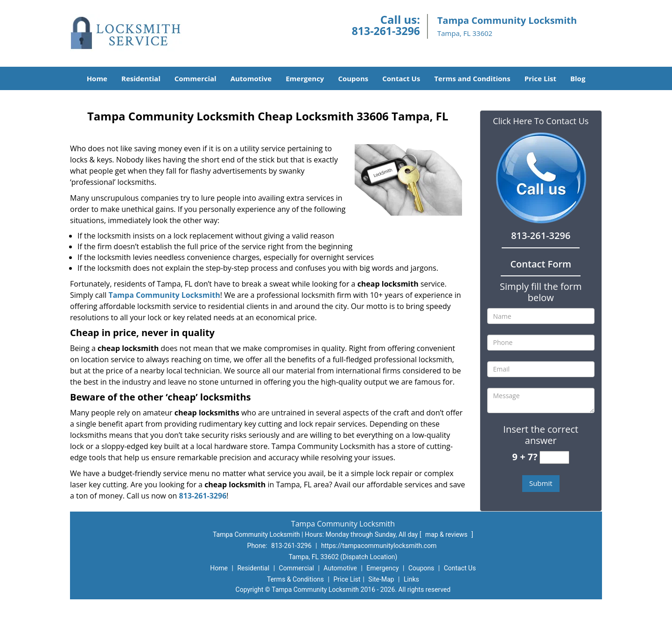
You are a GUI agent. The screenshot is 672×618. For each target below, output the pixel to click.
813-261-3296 (386, 31)
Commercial (196, 78)
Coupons (353, 78)
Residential (141, 78)
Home (97, 78)
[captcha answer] (554, 458)
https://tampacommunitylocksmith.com (379, 546)
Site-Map (381, 579)
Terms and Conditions (472, 78)
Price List (540, 78)
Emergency (305, 78)
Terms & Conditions (295, 579)
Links (411, 579)
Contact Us (401, 78)
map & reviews (447, 534)
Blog (578, 78)
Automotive (251, 78)
